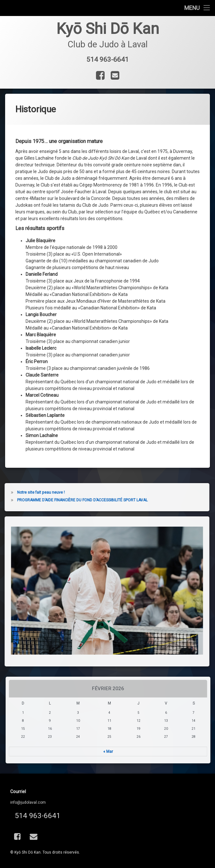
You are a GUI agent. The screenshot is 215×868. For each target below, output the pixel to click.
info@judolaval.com (28, 802)
